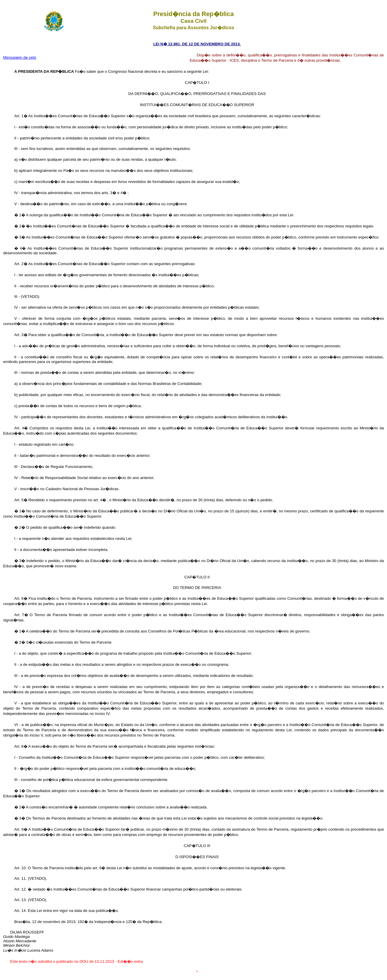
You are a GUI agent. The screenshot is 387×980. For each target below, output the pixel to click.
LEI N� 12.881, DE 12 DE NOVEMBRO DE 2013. (197, 44)
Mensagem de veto (20, 57)
